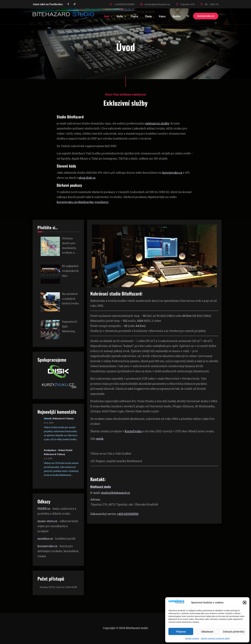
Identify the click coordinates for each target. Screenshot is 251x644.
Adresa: (95, 499)
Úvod (103, 16)
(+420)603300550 (125, 4)
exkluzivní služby (157, 123)
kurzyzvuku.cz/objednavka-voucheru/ (83, 202)
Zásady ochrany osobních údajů (215, 638)
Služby (117, 16)
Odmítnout (207, 632)
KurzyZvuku (133, 431)
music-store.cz (47, 521)
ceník (100, 439)
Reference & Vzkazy (63, 418)
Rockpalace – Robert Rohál (58, 450)
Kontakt (173, 16)
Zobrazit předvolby (234, 632)
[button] (245, 603)
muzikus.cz (45, 538)
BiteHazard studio (101, 487)
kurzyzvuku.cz (204, 16)
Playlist (131, 16)
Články (145, 16)
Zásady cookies (192, 638)
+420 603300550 (128, 514)
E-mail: (95, 493)
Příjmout (181, 632)
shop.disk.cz (87, 178)
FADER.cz (44, 509)
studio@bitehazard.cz (157, 4)
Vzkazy (159, 16)
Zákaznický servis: (103, 514)
